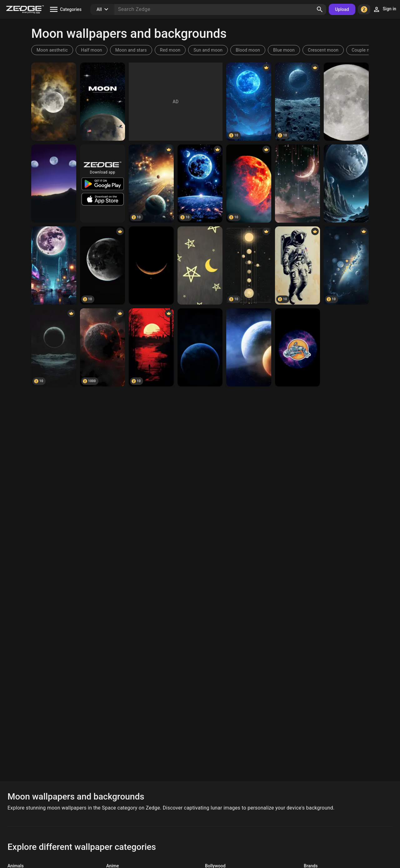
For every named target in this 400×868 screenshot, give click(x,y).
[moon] (54, 184)
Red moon (170, 50)
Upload (342, 9)
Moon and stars (131, 50)
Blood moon (248, 50)
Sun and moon (208, 50)
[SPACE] (297, 347)
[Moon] (54, 102)
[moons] (151, 184)
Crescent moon (323, 50)
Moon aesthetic (52, 50)
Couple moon (365, 50)
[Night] (200, 265)
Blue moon (284, 50)
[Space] (297, 184)
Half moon (92, 50)
